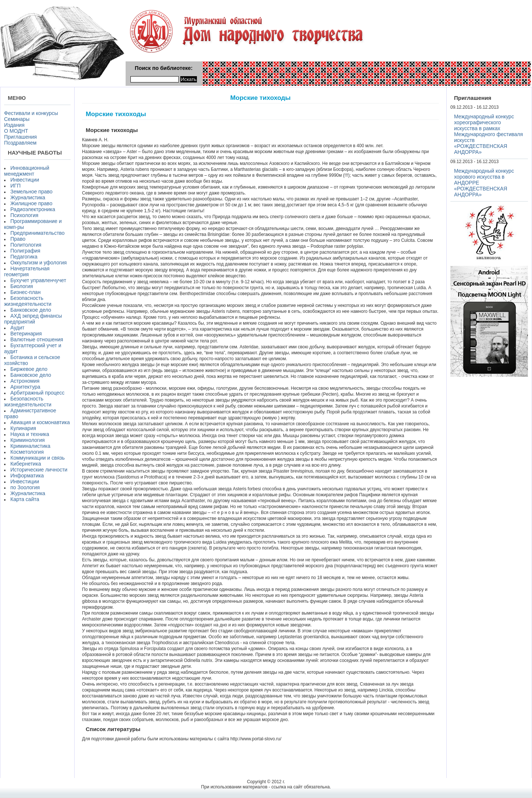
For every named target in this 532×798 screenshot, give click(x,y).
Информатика (27, 476)
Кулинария (23, 428)
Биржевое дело (29, 369)
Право (18, 239)
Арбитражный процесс (37, 393)
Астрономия (25, 381)
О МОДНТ (16, 131)
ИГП (16, 186)
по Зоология (25, 487)
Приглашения (21, 137)
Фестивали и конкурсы (31, 113)
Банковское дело (31, 310)
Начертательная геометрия (27, 271)
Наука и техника (30, 434)
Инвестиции (25, 180)
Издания (14, 125)
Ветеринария (26, 334)
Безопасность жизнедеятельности (28, 301)
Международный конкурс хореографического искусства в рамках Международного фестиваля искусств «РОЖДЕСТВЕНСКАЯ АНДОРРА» (488, 134)
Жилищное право (31, 203)
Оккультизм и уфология (39, 263)
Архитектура (25, 387)
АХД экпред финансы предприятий (33, 319)
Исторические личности (39, 470)
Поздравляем (20, 143)
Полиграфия (25, 251)
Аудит (17, 328)
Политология (26, 245)
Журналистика (28, 197)
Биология (22, 286)
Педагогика (24, 257)
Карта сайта (25, 499)
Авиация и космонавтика (40, 422)
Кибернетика (26, 464)
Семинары (17, 119)
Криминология (28, 440)
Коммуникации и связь (37, 458)
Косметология (27, 452)
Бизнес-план (25, 292)
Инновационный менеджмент (27, 171)
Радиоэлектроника (33, 209)
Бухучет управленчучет (38, 280)
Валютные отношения (37, 339)
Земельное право (31, 192)
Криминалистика (30, 446)
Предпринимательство (37, 233)
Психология (24, 215)
